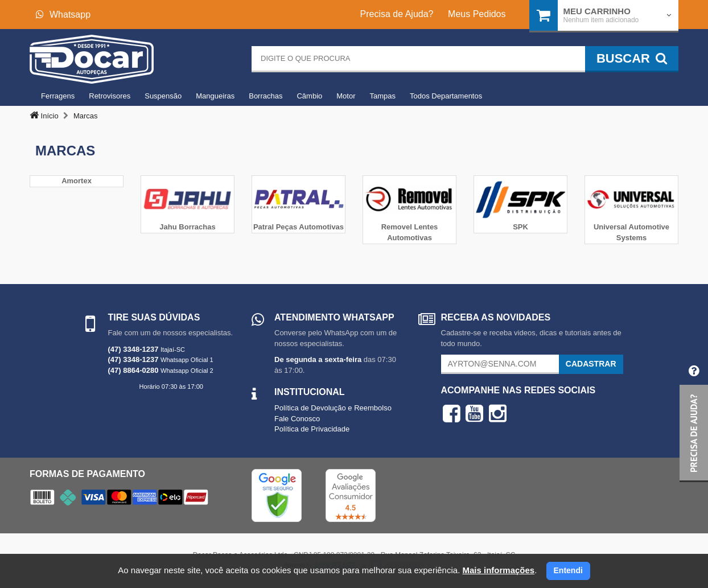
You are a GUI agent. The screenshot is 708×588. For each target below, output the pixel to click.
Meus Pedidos (477, 14)
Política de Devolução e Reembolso (333, 408)
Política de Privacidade (312, 429)
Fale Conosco (297, 419)
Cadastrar (591, 364)
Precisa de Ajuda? (397, 14)
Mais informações (498, 570)
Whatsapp (63, 15)
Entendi (568, 570)
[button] (694, 419)
